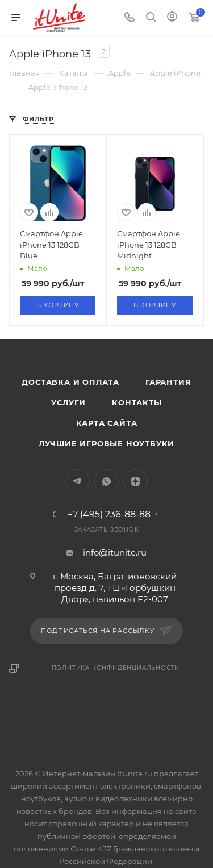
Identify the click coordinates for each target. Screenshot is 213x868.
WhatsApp (106, 481)
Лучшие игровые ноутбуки (106, 443)
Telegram (78, 481)
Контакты (137, 402)
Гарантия (168, 382)
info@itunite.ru (115, 552)
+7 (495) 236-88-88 (109, 515)
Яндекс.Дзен (135, 481)
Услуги (68, 402)
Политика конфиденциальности (116, 668)
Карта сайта (107, 423)
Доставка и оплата (70, 382)
